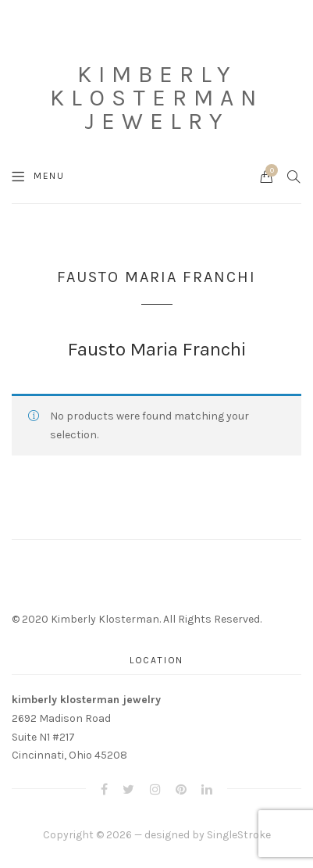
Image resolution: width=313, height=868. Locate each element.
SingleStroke (239, 835)
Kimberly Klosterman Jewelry (156, 98)
